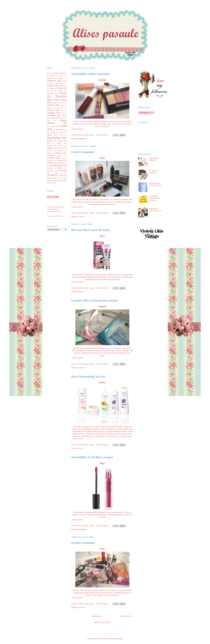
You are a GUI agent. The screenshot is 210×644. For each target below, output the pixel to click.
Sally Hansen (62, 163)
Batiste (50, 78)
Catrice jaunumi (83, 152)
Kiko (49, 121)
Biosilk (64, 81)
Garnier (81, 368)
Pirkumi (51, 158)
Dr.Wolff (50, 91)
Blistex (52, 83)
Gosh (62, 110)
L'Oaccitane (51, 126)
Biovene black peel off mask (91, 230)
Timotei (56, 180)
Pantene (59, 153)
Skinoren (50, 170)
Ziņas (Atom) (106, 622)
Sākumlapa (97, 616)
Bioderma (52, 81)
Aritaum (57, 73)
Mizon (60, 141)
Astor (65, 73)
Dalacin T (63, 86)
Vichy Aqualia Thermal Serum (155, 184)
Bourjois (61, 83)
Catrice (81, 217)
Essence (82, 607)
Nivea (59, 143)
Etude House (60, 100)
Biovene (82, 292)
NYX (49, 143)
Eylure (62, 103)
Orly (52, 150)
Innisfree (51, 115)
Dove (81, 448)
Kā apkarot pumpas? (153, 172)
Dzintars (50, 93)
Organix (64, 148)
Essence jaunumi (83, 543)
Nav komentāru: (103, 135)
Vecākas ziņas (126, 616)
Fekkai (62, 105)
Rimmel (60, 160)
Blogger (119, 639)
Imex (62, 113)
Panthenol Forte (54, 155)
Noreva (50, 146)
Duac (60, 91)
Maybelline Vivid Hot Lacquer (92, 457)
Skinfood (60, 168)
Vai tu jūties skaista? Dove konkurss (155, 198)
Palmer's (60, 150)
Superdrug (63, 170)
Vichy (64, 180)
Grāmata (51, 113)
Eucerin (54, 103)
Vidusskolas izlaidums (154, 159)
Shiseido (50, 168)
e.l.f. (51, 183)
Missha (50, 141)
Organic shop (52, 148)
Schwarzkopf (56, 165)
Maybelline (83, 139)
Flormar (60, 108)
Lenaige (53, 132)
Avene (61, 76)
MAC (61, 135)
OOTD (60, 146)
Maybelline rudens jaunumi (91, 74)
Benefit (61, 78)
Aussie (52, 76)
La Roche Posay (60, 130)
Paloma (50, 153)
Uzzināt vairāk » (78, 129)
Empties (63, 93)
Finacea (50, 108)
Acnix (49, 73)
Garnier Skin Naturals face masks (95, 300)
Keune (62, 118)
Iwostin (53, 118)
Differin (52, 88)
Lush (49, 135)
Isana (64, 116)
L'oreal (62, 126)
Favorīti (51, 105)
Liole (62, 132)
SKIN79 (50, 163)
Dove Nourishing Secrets (88, 376)
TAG (57, 173)
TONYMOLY (53, 175)
